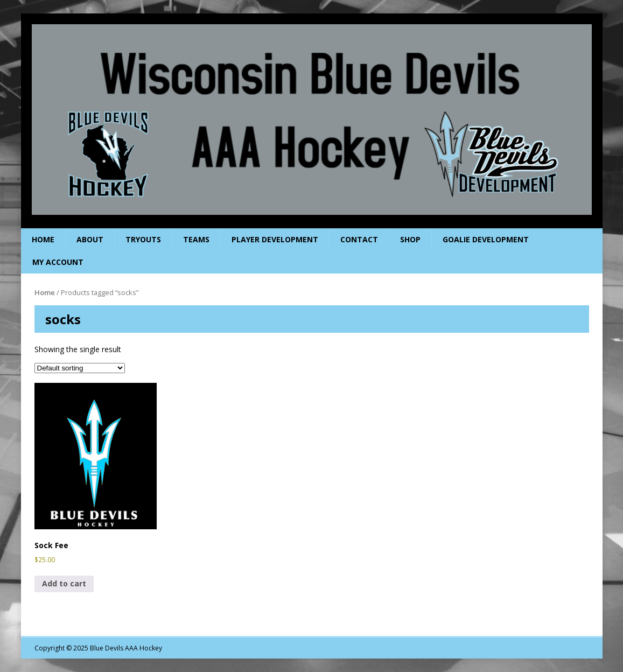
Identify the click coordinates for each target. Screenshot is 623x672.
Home (43, 239)
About (90, 239)
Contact (359, 239)
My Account (58, 262)
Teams (196, 239)
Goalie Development (486, 239)
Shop (410, 239)
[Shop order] (80, 368)
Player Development (275, 239)
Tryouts (143, 239)
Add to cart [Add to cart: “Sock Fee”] (64, 583)
